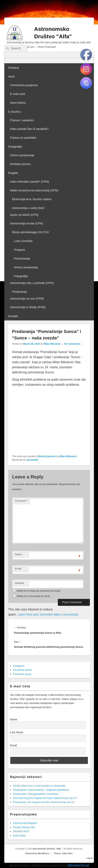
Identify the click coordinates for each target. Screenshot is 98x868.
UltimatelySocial (78, 865)
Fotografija (21, 276)
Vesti (11, 76)
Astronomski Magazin (25, 823)
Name (18, 554)
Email (18, 569)
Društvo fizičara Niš (24, 827)
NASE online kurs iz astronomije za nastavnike (39, 786)
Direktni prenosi (47, 456)
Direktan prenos (20, 164)
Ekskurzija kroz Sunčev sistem (32, 199)
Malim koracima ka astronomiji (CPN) (34, 190)
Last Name (17, 732)
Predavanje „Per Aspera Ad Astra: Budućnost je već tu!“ (44, 802)
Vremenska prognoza (24, 85)
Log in (90, 858)
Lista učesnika (23, 241)
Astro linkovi (18, 103)
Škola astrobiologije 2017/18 (30, 232)
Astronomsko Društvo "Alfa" (47, 849)
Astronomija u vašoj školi (28, 208)
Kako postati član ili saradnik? (29, 129)
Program (20, 250)
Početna (14, 68)
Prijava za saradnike (23, 138)
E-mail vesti (18, 94)
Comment (21, 501)
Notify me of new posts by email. (34, 596)
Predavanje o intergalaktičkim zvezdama (36, 794)
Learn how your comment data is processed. (48, 614)
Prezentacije (22, 258)
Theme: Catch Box (63, 853)
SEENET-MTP (21, 831)
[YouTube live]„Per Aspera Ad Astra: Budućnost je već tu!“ (45, 798)
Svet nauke (19, 835)
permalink (33, 460)
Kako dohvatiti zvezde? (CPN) (30, 182)
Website (20, 583)
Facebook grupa (22, 674)
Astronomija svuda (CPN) (27, 223)
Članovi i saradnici (22, 120)
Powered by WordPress (37, 853)
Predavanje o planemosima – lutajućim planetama (41, 790)
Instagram (19, 666)
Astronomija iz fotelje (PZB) (28, 307)
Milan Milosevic (52, 344)
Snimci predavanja (22, 155)
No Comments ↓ (73, 344)
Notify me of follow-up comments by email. (39, 591)
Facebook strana (23, 670)
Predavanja (19, 292)
